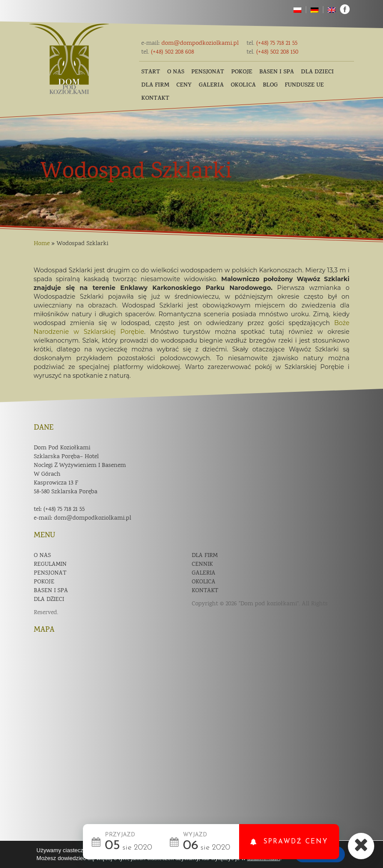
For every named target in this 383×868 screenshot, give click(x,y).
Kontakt (155, 99)
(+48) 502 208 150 (272, 52)
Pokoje (242, 72)
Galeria (211, 85)
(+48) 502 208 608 (168, 52)
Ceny (184, 85)
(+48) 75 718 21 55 (272, 43)
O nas (176, 72)
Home (42, 244)
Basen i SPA (277, 72)
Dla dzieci (317, 72)
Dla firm (155, 85)
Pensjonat (208, 72)
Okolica (243, 85)
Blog (270, 85)
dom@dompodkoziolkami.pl (190, 43)
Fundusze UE (304, 85)
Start (151, 72)
